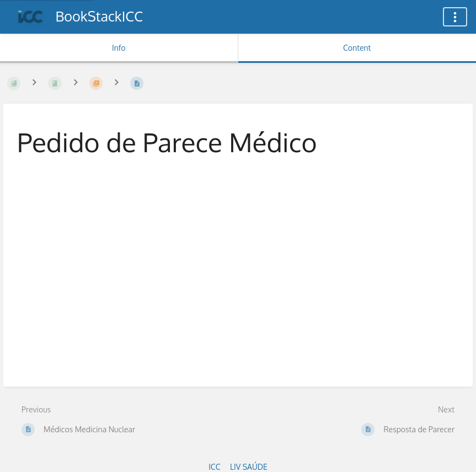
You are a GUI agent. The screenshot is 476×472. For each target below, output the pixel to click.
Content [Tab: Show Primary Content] (357, 48)
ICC (214, 467)
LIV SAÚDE (249, 467)
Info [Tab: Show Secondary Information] (119, 48)
